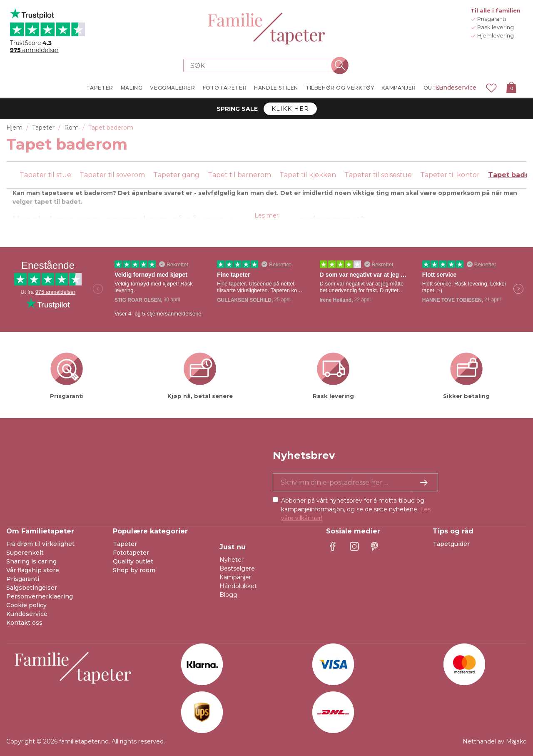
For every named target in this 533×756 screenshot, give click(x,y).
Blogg (228, 595)
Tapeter (125, 544)
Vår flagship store (33, 570)
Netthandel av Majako (495, 741)
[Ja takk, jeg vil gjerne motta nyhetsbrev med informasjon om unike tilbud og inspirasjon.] (355, 482)
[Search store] (262, 65)
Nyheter (232, 560)
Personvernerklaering (40, 596)
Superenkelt (25, 553)
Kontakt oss (24, 623)
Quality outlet (133, 561)
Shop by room (134, 570)
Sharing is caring (31, 561)
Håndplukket (238, 586)
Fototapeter (131, 553)
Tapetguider (451, 544)
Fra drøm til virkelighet (40, 544)
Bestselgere (237, 568)
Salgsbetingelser (32, 588)
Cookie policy (26, 605)
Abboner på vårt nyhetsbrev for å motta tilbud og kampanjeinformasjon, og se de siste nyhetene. (356, 509)
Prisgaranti (23, 579)
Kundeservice (456, 88)
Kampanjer (235, 577)
